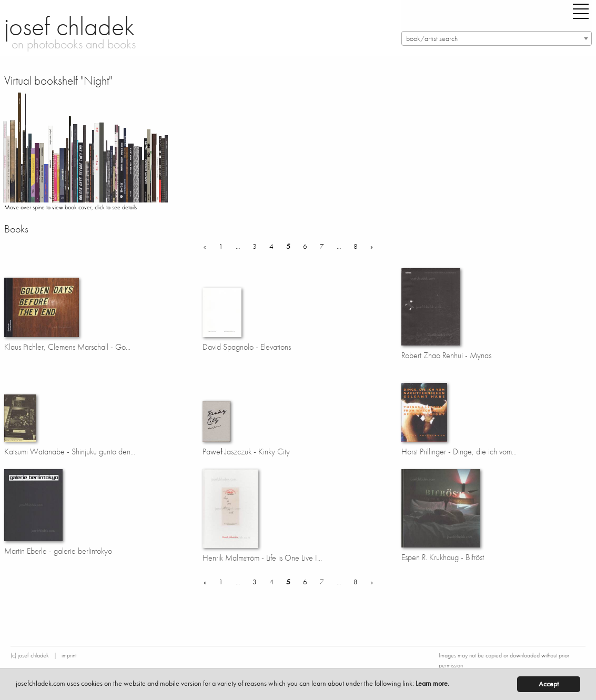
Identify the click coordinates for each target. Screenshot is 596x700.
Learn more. (432, 683)
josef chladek (69, 26)
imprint (69, 655)
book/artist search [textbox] (432, 39)
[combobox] (497, 38)
